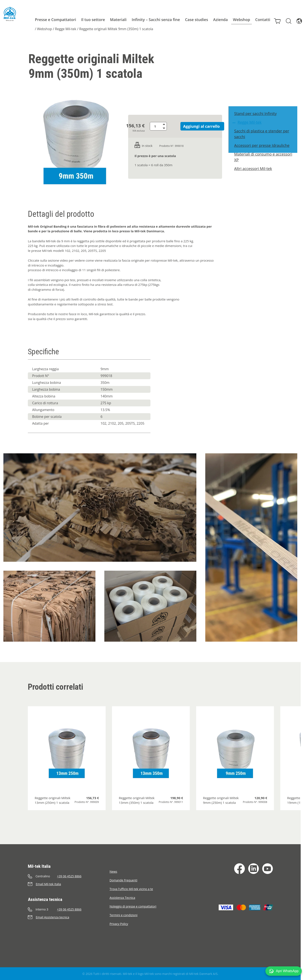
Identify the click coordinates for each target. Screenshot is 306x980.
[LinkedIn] (254, 869)
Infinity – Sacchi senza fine (150, 20)
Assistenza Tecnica (122, 898)
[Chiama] (69, 876)
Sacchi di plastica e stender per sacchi (264, 141)
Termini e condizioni (123, 915)
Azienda (214, 20)
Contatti (257, 20)
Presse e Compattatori (50, 20)
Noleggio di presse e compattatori (133, 906)
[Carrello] (273, 19)
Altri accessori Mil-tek (255, 176)
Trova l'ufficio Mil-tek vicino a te (131, 889)
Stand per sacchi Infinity (258, 121)
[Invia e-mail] (69, 884)
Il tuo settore (87, 20)
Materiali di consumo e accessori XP (265, 164)
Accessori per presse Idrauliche (264, 152)
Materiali (112, 20)
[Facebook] (239, 869)
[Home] (7, 14)
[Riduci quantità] (169, 128)
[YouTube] (268, 869)
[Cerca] (284, 19)
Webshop (235, 20)
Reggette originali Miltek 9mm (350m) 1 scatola (110, 29)
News (113, 872)
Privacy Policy (119, 924)
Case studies (190, 20)
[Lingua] (295, 19)
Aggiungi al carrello (197, 126)
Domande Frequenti (123, 880)
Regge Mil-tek (59, 29)
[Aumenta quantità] (169, 124)
